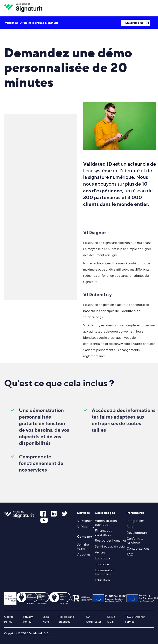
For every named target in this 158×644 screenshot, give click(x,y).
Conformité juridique (135, 541)
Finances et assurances (103, 533)
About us (84, 554)
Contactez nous (138, 548)
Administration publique (106, 523)
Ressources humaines (111, 540)
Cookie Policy (9, 619)
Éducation (102, 580)
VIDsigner (85, 521)
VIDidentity (86, 527)
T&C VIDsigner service (135, 619)
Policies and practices (66, 619)
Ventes (100, 552)
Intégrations (135, 521)
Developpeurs (137, 533)
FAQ (130, 554)
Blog (130, 527)
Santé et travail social (110, 546)
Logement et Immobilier (104, 572)
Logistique (103, 558)
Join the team (83, 546)
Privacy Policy (28, 619)
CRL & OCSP (111, 619)
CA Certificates (94, 619)
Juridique (102, 564)
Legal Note (46, 619)
